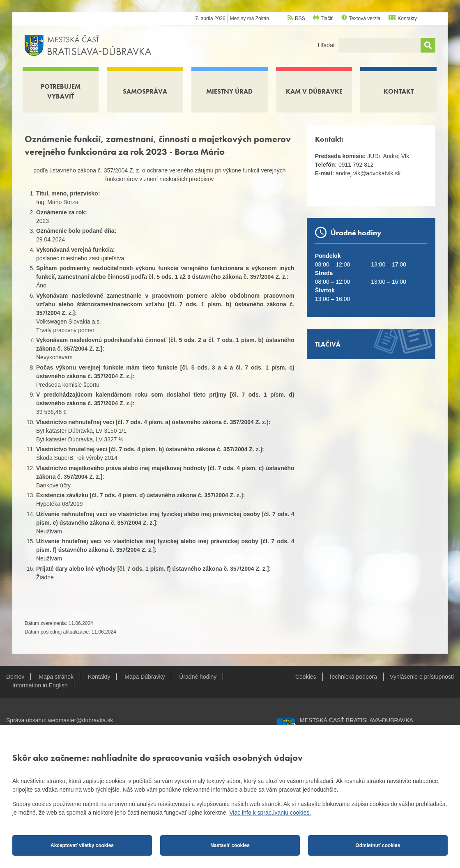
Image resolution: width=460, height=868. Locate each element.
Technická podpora (353, 677)
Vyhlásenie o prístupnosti (422, 677)
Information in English (40, 685)
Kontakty (407, 18)
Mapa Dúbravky (145, 677)
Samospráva (145, 91)
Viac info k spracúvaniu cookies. (270, 813)
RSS (300, 18)
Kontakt (399, 91)
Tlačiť (327, 18)
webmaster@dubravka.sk (80, 720)
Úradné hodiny (198, 677)
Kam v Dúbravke (314, 91)
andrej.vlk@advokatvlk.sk (368, 173)
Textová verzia (365, 18)
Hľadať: (328, 45)
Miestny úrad (229, 91)
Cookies (306, 677)
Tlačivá (328, 344)
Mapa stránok (56, 677)
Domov (15, 677)
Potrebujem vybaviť (61, 91)
